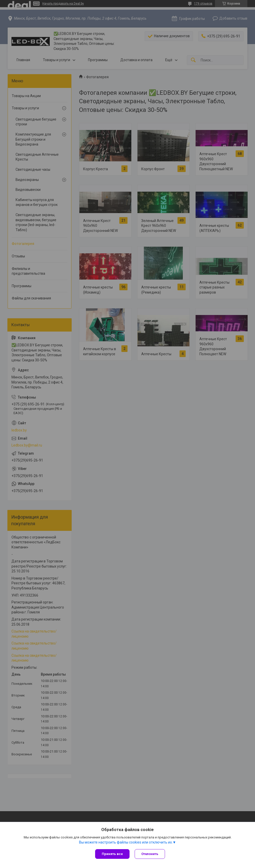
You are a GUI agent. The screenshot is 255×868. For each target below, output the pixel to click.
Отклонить (150, 854)
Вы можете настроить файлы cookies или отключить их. (126, 842)
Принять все (112, 854)
